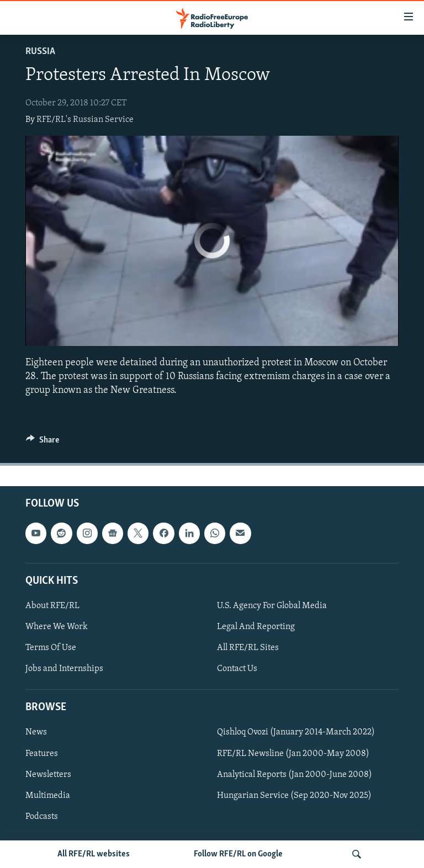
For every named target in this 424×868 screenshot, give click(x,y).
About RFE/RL (52, 606)
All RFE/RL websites (94, 854)
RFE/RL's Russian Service (85, 120)
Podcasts (42, 817)
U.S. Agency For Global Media (272, 606)
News (36, 733)
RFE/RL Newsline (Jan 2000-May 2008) (293, 754)
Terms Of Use (51, 648)
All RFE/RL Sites (248, 648)
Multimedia (48, 796)
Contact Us (237, 669)
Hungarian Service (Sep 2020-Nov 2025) (294, 796)
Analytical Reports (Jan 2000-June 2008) (295, 775)
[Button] (43, 443)
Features (42, 754)
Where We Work (57, 627)
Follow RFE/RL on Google (238, 854)
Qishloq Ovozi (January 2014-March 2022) (296, 733)
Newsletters (48, 775)
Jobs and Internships (64, 669)
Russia (40, 52)
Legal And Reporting (256, 627)
